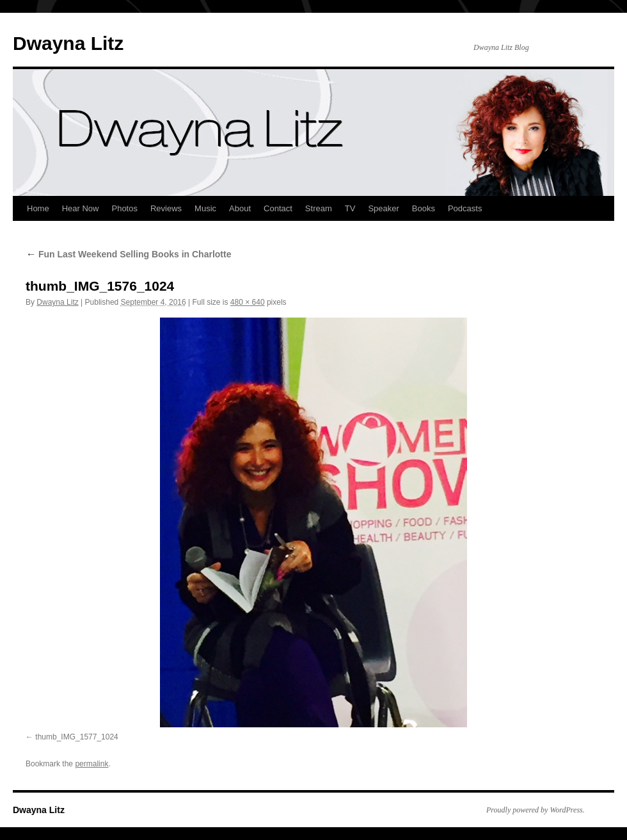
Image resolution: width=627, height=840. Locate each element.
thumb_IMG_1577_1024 (76, 737)
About (240, 208)
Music (205, 208)
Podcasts (465, 208)
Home (38, 208)
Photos (124, 208)
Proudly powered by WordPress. (536, 810)
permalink (91, 764)
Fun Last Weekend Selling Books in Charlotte (128, 254)
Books (424, 208)
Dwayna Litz (68, 43)
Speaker (383, 208)
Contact (278, 208)
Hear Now (81, 208)
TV (350, 208)
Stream (319, 208)
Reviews (166, 208)
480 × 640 (248, 302)
